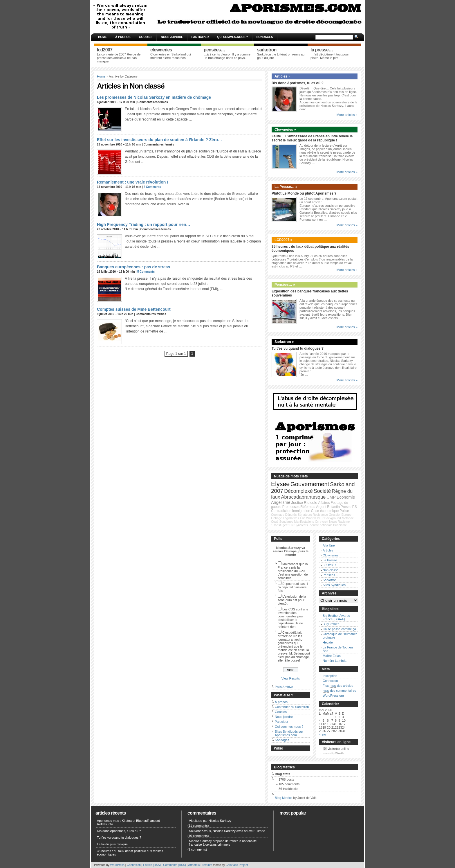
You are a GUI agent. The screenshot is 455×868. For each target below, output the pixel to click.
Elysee (280, 484)
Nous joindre (172, 37)
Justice (297, 503)
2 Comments (152, 187)
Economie (346, 497)
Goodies (146, 37)
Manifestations (304, 522)
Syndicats (301, 525)
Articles (328, 550)
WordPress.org (333, 696)
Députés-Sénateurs (299, 515)
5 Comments (146, 272)
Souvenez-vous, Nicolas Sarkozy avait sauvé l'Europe (227, 831)
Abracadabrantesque (303, 497)
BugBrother (331, 624)
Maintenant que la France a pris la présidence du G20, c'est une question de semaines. (293, 571)
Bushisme (340, 525)
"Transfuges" (280, 525)
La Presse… (332, 560)
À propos (123, 37)
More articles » (347, 115)
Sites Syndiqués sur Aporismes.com (289, 733)
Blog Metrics (284, 798)
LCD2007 (329, 565)
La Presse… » (286, 187)
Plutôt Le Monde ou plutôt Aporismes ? (304, 193)
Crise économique (325, 511)
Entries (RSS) (152, 865)
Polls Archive (284, 687)
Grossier (335, 515)
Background (333, 518)
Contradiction (281, 511)
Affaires (324, 503)
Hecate (328, 642)
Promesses (291, 507)
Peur (320, 518)
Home (102, 37)
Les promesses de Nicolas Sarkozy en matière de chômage (154, 97)
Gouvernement (310, 484)
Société (322, 491)
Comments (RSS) (174, 865)
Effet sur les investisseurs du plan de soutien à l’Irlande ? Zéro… (159, 140)
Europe (346, 515)
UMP (331, 497)
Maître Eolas (332, 656)
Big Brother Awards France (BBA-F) (336, 617)
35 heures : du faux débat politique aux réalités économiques (130, 853)
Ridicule (310, 503)
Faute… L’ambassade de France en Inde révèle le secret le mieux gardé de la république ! (312, 138)
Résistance (321, 515)
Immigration (301, 511)
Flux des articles (338, 686)
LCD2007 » (283, 240)
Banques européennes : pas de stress (133, 267)
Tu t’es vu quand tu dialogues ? (298, 348)
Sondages (265, 37)
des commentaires (339, 691)
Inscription (330, 676)
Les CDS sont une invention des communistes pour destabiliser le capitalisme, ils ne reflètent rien (293, 618)
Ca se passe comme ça (339, 629)
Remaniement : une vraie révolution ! (133, 182)
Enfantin (333, 507)
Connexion (330, 681)
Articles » (282, 76)
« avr (322, 734)
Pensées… (331, 575)
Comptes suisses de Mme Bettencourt (134, 309)
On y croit (322, 522)
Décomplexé (298, 491)
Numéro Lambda (335, 661)
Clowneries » (285, 130)
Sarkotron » (284, 342)
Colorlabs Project (237, 865)
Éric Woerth (308, 518)
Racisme (344, 522)
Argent (321, 507)
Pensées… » (285, 285)
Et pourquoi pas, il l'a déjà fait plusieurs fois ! (293, 587)
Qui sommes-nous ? (232, 37)
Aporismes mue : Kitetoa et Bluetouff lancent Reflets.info (128, 822)
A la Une (329, 545)
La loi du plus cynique (112, 844)
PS (355, 507)
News (333, 522)
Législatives (291, 518)
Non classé (331, 570)
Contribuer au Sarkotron (292, 707)
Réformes (308, 507)
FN (292, 525)
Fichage (277, 518)
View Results (291, 678)
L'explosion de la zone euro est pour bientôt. (292, 600)
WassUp (340, 753)
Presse (346, 507)
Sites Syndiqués (334, 585)
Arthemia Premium (200, 865)
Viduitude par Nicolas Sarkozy (210, 821)
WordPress (117, 865)
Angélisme (281, 502)
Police (344, 511)
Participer (200, 37)
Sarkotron (330, 580)
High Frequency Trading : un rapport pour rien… (143, 224)
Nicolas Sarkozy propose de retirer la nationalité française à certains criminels (223, 843)
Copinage (278, 515)
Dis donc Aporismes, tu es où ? (298, 83)
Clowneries (331, 555)
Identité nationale (321, 525)
